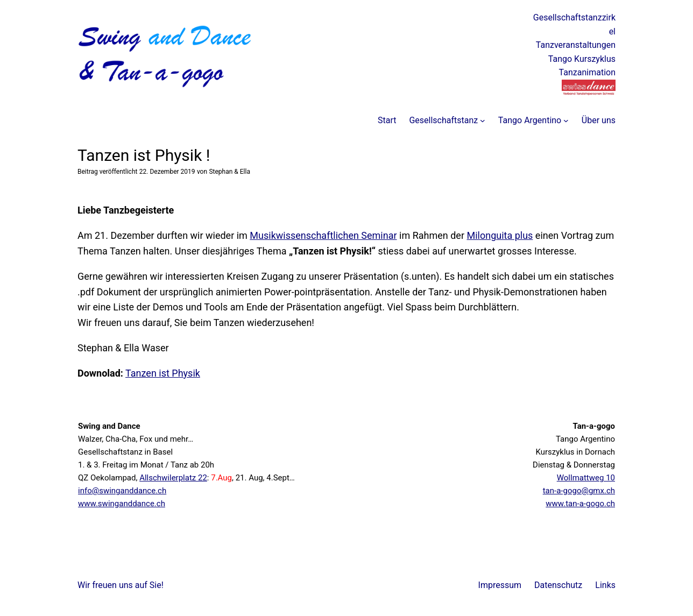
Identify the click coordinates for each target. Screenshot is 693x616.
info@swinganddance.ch (122, 491)
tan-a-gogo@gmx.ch (579, 491)
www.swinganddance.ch (122, 504)
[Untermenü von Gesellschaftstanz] (483, 121)
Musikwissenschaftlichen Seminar (323, 235)
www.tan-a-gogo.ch (580, 504)
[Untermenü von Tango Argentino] (566, 121)
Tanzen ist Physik (163, 373)
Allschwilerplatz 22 (173, 478)
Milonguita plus (500, 235)
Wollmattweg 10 (586, 478)
